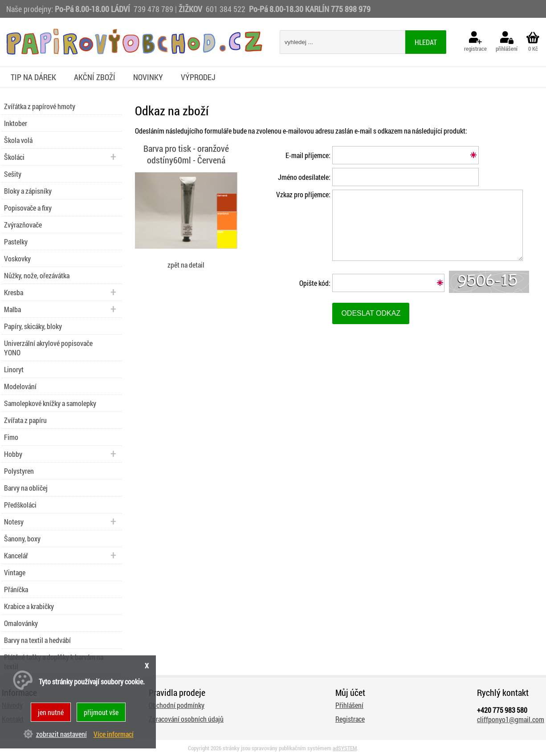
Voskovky (17, 258)
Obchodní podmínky (177, 705)
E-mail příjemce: (308, 155)
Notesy (14, 522)
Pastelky (16, 242)
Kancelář (16, 555)
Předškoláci (20, 505)
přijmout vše (101, 712)
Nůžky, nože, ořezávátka (37, 275)
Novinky (148, 77)
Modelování (20, 386)
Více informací (114, 734)
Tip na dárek (33, 77)
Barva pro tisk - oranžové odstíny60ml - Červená (186, 154)
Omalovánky (21, 623)
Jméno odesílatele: (304, 177)
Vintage (15, 572)
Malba (12, 309)
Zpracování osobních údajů (186, 719)
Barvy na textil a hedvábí (37, 640)
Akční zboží (95, 77)
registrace (475, 42)
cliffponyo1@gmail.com (511, 719)
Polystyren (19, 471)
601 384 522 (226, 9)
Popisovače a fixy (28, 208)
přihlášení (507, 42)
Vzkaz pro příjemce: (303, 194)
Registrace (350, 719)
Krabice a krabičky (29, 606)
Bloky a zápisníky (28, 191)
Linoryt (14, 369)
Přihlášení (349, 705)
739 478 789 (153, 9)
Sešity (13, 174)
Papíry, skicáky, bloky (33, 326)
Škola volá (18, 140)
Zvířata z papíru (25, 420)
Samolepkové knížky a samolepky (50, 403)
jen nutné (51, 712)
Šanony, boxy (22, 539)
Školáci (14, 157)
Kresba (14, 292)
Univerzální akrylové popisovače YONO (48, 348)
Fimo (11, 437)
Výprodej (198, 77)
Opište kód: (315, 283)
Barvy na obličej (26, 488)
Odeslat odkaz (371, 313)
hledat (426, 42)
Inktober (16, 123)
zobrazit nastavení (61, 734)
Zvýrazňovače (23, 225)
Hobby (13, 454)
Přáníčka (16, 589)
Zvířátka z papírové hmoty (40, 106)
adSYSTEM (345, 748)
